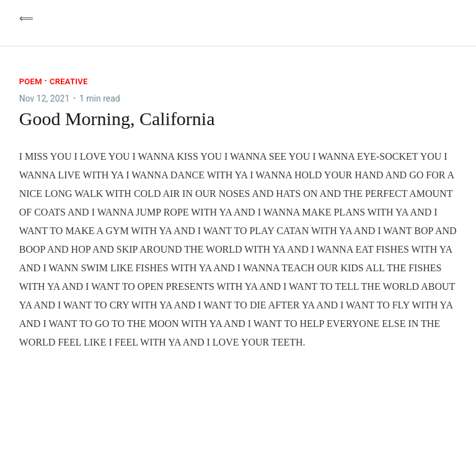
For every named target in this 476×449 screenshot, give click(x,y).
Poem (31, 81)
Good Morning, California (117, 119)
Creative (69, 81)
